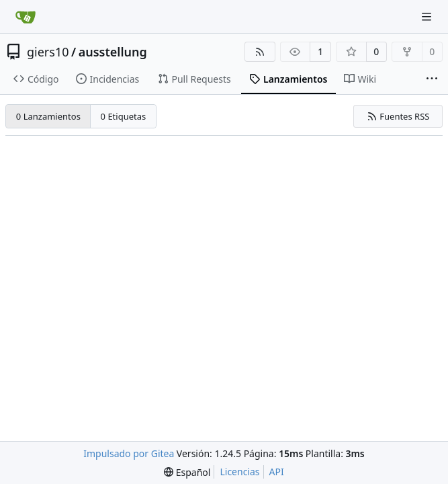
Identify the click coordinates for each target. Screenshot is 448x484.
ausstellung (113, 52)
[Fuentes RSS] (260, 52)
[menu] (187, 472)
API (277, 472)
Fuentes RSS (398, 116)
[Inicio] (26, 17)
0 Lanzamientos (48, 116)
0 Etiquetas (124, 116)
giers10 (48, 52)
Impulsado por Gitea (129, 453)
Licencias (239, 472)
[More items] (432, 79)
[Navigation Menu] (428, 16)
